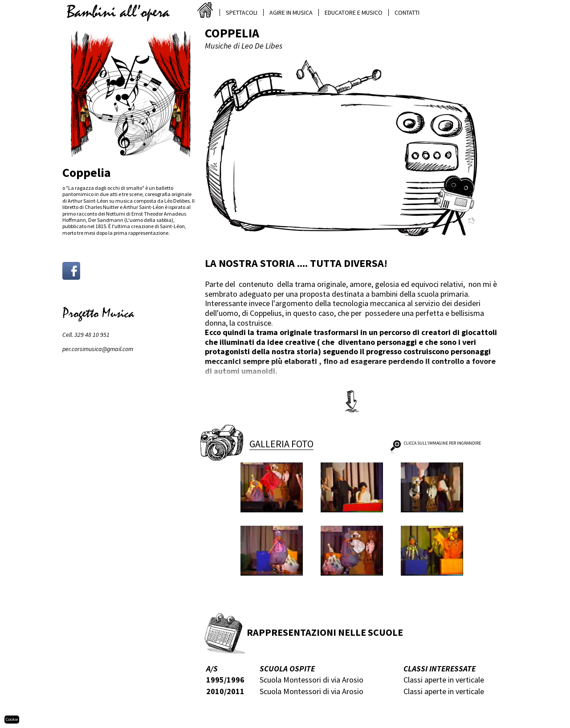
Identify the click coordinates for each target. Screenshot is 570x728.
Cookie (12, 719)
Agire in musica (291, 12)
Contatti (407, 12)
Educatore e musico (354, 12)
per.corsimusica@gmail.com (98, 349)
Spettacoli (242, 12)
